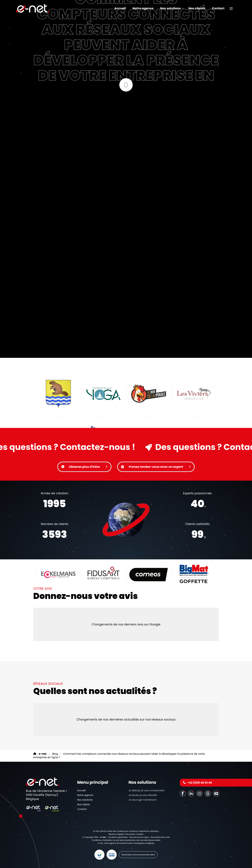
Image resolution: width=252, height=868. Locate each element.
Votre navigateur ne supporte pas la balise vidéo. (126, 520)
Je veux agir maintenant (143, 800)
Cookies (140, 834)
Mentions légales (116, 834)
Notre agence (143, 8)
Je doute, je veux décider (143, 795)
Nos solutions (85, 800)
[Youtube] (217, 793)
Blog (55, 754)
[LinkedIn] (192, 793)
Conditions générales (118, 837)
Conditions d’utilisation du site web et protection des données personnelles (126, 840)
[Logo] (33, 8)
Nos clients (197, 8)
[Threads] (208, 793)
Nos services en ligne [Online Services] (139, 837)
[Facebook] (183, 793)
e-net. (100, 843)
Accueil (120, 8)
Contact (218, 8)
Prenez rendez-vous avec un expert (156, 467)
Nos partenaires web (160, 837)
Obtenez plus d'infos (84, 467)
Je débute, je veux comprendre (146, 790)
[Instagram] (200, 793)
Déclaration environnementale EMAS (138, 855)
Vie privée (130, 834)
